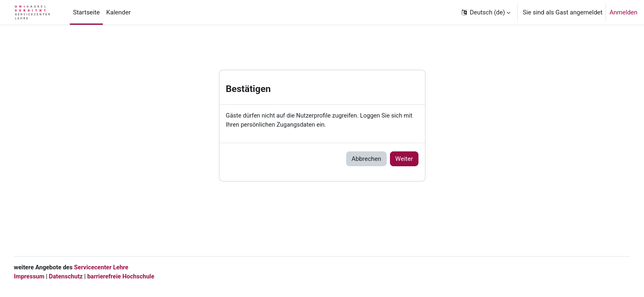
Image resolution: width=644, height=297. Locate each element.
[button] (485, 12)
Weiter (404, 159)
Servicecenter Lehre (118, 267)
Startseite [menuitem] (87, 12)
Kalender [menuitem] (118, 12)
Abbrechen (366, 159)
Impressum (45, 276)
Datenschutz (83, 276)
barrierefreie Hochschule (139, 276)
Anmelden (623, 12)
